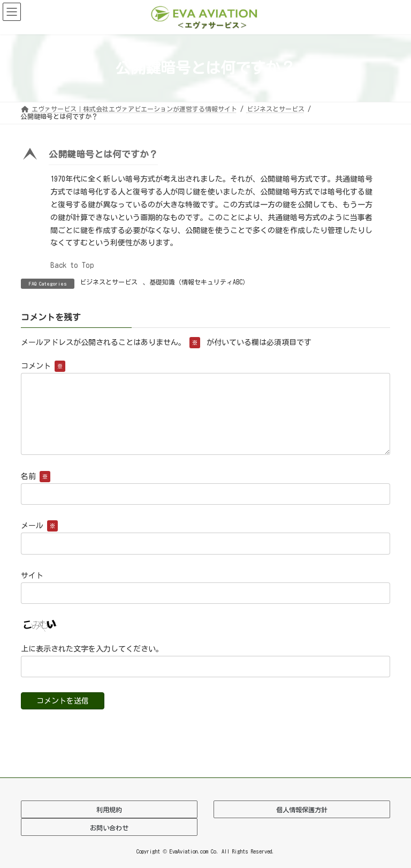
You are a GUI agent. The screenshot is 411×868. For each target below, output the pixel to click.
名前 (36, 477)
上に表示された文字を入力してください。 (92, 649)
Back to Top (72, 265)
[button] (205, 157)
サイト (32, 575)
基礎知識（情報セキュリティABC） (199, 282)
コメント (43, 366)
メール (39, 526)
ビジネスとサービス (109, 282)
